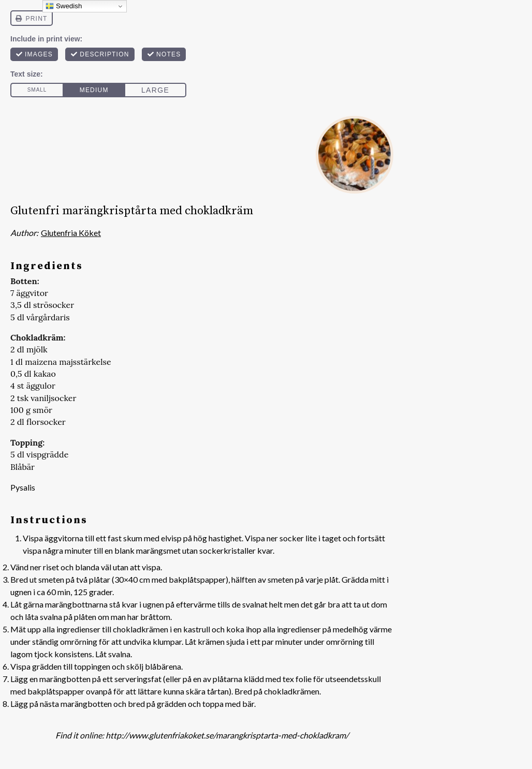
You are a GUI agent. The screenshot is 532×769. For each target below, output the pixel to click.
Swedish (64, 6)
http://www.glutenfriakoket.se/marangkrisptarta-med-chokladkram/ (227, 735)
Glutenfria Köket (71, 233)
